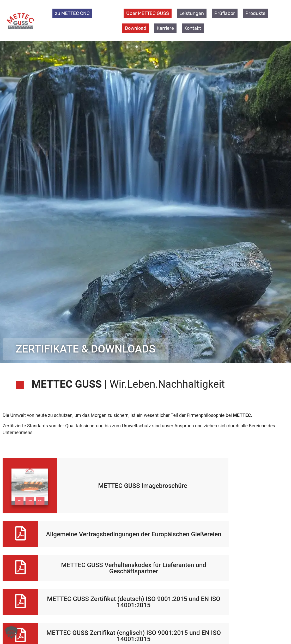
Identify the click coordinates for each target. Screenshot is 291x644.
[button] (11, 633)
